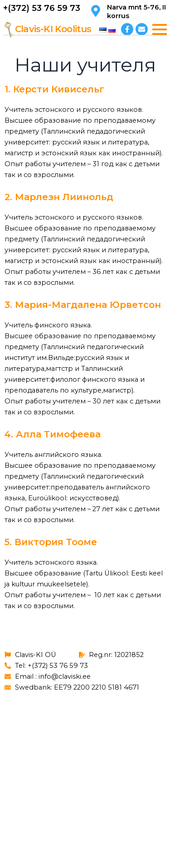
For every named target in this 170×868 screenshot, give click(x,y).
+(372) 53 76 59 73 (42, 8)
